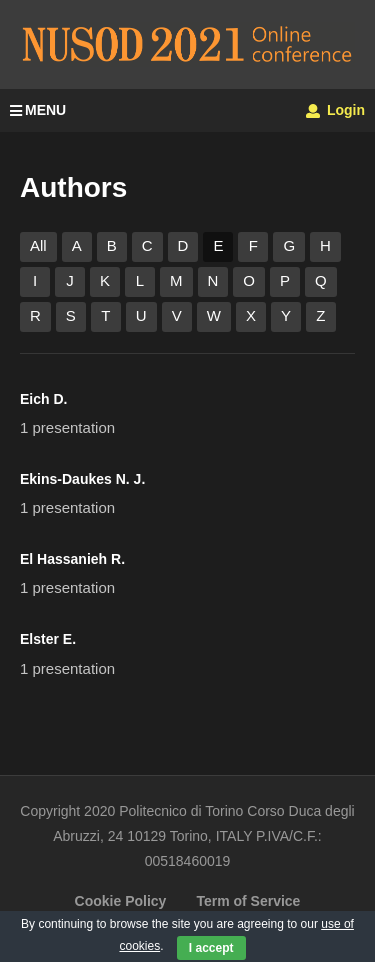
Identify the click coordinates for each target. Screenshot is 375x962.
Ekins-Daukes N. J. (82, 479)
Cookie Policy (121, 901)
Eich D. (43, 399)
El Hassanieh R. (72, 559)
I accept (211, 948)
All (38, 245)
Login (335, 110)
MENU (38, 110)
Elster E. (48, 639)
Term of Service (248, 901)
